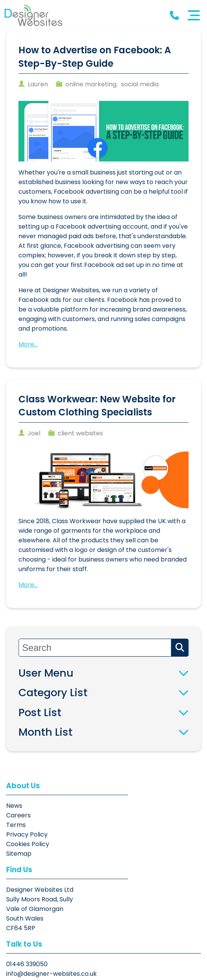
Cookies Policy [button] (28, 844)
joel (34, 433)
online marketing (91, 84)
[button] (33, 15)
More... (28, 344)
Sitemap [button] (19, 854)
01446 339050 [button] (27, 890)
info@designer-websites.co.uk (51, 899)
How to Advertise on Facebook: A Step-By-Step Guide (95, 57)
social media (140, 84)
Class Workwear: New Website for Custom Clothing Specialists (97, 405)
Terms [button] (16, 825)
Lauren (38, 84)
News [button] (14, 806)
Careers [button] (18, 815)
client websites (80, 433)
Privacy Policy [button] (27, 834)
